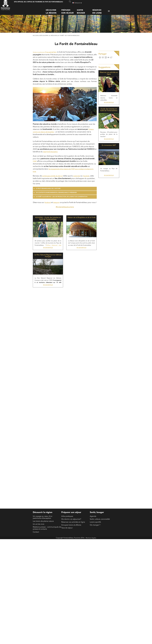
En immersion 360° (109, 149)
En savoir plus (48, 256)
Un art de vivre (39, 560)
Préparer (69, 10)
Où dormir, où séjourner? (71, 554)
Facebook (49, 208)
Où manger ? (95, 561)
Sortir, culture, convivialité (100, 554)
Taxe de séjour (67, 565)
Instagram (60, 208)
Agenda (93, 551)
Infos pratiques (67, 551)
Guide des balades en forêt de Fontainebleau (109, 113)
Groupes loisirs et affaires (71, 561)
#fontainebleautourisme (65, 215)
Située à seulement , (48, 55)
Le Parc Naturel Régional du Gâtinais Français (48, 264)
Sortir (85, 10)
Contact (36, 570)
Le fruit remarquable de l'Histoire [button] (47, 194)
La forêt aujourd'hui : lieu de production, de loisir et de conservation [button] (60, 202)
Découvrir (54, 10)
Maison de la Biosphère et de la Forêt (81, 226)
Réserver (100, 10)
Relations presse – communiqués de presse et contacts (47, 565)
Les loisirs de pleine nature (43, 557)
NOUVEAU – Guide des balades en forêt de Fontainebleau (48, 226)
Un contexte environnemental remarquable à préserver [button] (55, 198)
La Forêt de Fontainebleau (68, 38)
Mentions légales (91, 576)
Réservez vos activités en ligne (109, 76)
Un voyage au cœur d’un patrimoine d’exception (43, 552)
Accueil (36, 38)
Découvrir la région (48, 38)
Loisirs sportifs (95, 558)
